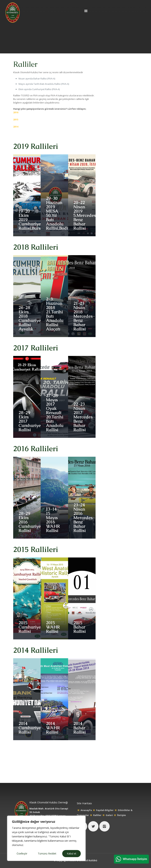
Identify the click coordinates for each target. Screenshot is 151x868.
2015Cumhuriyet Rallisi (30, 627)
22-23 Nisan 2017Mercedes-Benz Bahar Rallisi (84, 417)
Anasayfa (86, 810)
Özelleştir (22, 853)
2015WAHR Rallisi (53, 627)
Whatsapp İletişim (135, 859)
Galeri (109, 815)
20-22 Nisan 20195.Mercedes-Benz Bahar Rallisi (86, 215)
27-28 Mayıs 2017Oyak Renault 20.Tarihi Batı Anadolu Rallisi (55, 413)
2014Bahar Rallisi (80, 728)
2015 (16, 119)
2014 (16, 127)
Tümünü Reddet (47, 853)
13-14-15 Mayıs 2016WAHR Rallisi (53, 520)
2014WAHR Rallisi (53, 728)
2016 (16, 112)
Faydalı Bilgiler (105, 810)
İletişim (121, 815)
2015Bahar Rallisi (80, 627)
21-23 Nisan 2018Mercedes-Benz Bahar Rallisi (84, 316)
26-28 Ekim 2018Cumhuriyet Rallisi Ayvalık (30, 318)
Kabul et (72, 853)
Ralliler (97, 815)
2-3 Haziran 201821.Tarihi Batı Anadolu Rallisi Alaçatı (55, 314)
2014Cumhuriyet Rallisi (30, 728)
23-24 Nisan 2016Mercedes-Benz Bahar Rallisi (84, 518)
